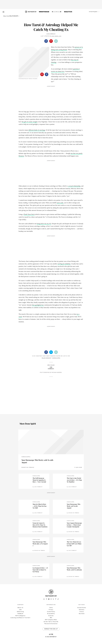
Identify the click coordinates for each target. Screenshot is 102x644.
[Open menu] (4, 11)
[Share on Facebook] (46, 41)
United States (82, 608)
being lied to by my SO (44, 224)
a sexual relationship (74, 186)
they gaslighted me (38, 305)
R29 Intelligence (20, 616)
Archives (51, 616)
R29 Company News (51, 620)
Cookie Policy (51, 612)
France (82, 612)
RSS (51, 618)
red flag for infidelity (64, 264)
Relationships (46, 358)
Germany (82, 610)
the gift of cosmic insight (30, 122)
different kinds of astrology (37, 130)
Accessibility (51, 614)
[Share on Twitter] (51, 352)
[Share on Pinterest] (51, 41)
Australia (82, 614)
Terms (51, 608)
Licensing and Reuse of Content (20, 618)
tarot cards (60, 203)
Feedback (20, 614)
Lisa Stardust (51, 34)
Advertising (20, 612)
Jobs (20, 610)
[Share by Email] (56, 41)
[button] (92, 13)
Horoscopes (56, 358)
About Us (20, 608)
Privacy (51, 610)
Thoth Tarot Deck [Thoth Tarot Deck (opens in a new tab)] (29, 214)
